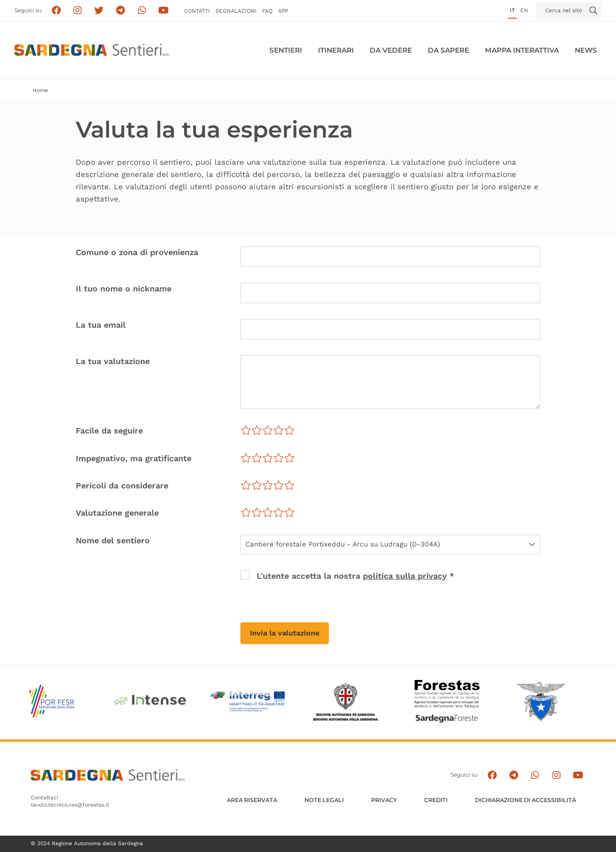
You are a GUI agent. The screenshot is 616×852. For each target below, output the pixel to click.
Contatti (197, 11)
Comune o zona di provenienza (137, 252)
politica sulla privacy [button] (405, 576)
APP (283, 11)
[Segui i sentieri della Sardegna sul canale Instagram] (78, 11)
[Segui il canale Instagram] (557, 775)
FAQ (267, 11)
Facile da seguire (109, 431)
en (524, 10)
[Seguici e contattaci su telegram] (120, 11)
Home (40, 90)
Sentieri (286, 50)
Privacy (384, 800)
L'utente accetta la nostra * (355, 576)
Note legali (324, 800)
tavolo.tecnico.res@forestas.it (70, 805)
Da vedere (391, 50)
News (586, 50)
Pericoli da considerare (122, 485)
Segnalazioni (236, 11)
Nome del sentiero (113, 540)
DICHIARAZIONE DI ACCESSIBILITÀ (526, 800)
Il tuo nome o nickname (124, 288)
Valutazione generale (117, 513)
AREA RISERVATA (252, 800)
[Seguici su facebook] (56, 11)
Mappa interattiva (522, 50)
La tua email (101, 325)
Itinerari (336, 50)
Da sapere (448, 50)
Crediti (436, 800)
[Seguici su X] (99, 11)
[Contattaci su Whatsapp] (142, 11)
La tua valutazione (113, 361)
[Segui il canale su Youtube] (164, 11)
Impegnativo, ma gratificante (134, 458)
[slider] (268, 430)
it (512, 10)
